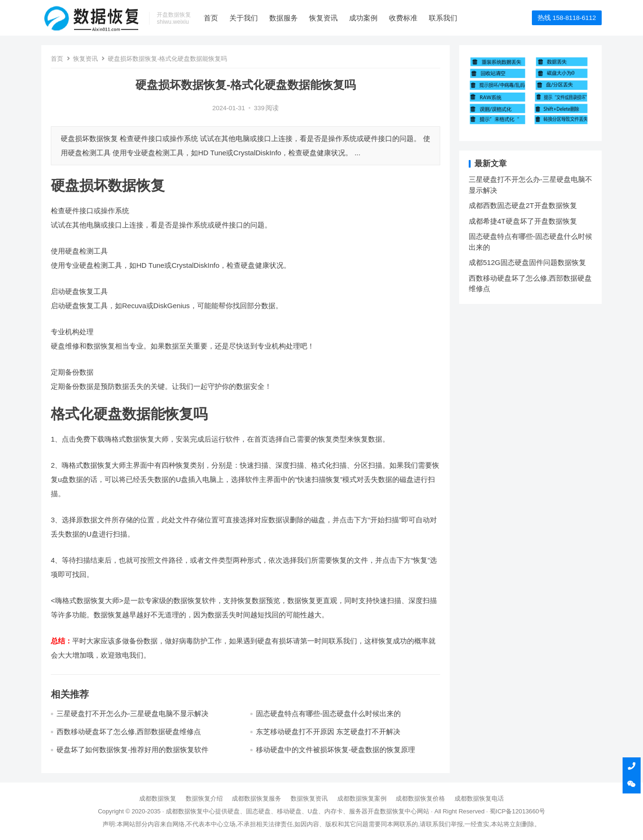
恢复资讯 (323, 18)
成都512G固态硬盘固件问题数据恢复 (527, 262)
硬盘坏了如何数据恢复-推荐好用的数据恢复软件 (132, 750)
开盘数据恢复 (386, 811)
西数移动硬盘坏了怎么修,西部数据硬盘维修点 (129, 731)
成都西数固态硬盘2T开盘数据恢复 (523, 205)
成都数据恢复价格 (420, 798)
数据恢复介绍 (204, 798)
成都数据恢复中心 (190, 811)
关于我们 (244, 18)
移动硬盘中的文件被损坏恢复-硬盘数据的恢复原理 (336, 750)
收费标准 (403, 18)
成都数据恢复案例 (362, 798)
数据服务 (284, 18)
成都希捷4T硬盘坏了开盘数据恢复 (523, 221)
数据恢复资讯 (309, 798)
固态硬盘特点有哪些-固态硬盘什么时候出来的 (328, 713)
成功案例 (363, 18)
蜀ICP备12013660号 (517, 811)
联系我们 (443, 18)
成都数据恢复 (158, 798)
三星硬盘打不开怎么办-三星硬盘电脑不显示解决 (132, 713)
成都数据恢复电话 (479, 798)
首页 (211, 18)
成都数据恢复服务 (256, 798)
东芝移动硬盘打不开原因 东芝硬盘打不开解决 (328, 731)
